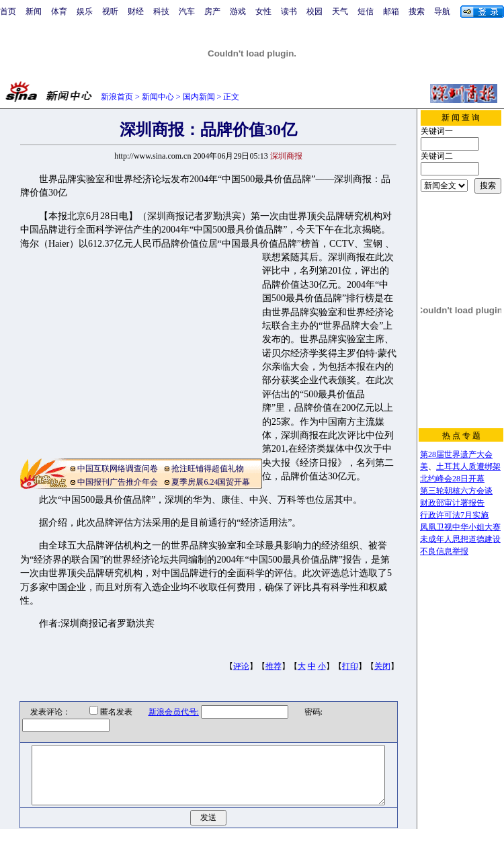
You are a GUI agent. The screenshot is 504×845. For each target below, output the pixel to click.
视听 (110, 11)
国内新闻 (199, 97)
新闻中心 (158, 97)
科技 (161, 11)
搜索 (417, 11)
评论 (241, 666)
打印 (350, 666)
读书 (289, 11)
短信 (366, 11)
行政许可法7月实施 (454, 515)
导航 (442, 11)
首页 (8, 11)
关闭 (382, 666)
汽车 (187, 11)
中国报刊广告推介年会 (118, 482)
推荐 (274, 666)
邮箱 (391, 11)
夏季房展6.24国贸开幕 (211, 482)
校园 (314, 11)
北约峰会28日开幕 (452, 479)
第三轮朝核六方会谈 (456, 491)
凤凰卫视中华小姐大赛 (460, 527)
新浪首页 (117, 97)
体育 (59, 11)
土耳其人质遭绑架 (468, 467)
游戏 (238, 11)
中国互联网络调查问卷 (118, 469)
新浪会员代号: (165, 712)
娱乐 (85, 11)
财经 (136, 11)
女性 (263, 11)
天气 (340, 11)
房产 (212, 11)
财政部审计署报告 (452, 503)
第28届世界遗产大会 (456, 454)
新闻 (34, 11)
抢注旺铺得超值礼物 (208, 469)
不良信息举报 (444, 551)
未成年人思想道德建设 (460, 539)
